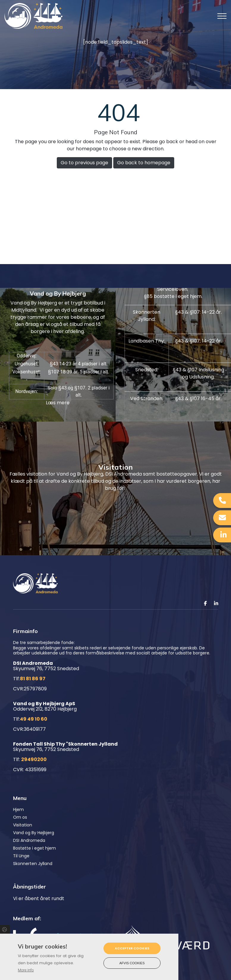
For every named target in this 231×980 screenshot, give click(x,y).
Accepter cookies (132, 948)
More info (26, 970)
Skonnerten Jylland (33, 864)
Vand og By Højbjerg (34, 833)
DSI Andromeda (29, 840)
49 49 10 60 (34, 719)
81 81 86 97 (33, 679)
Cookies (5, 929)
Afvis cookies (132, 963)
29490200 (34, 759)
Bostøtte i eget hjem (34, 848)
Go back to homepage (144, 163)
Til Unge (21, 856)
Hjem (18, 809)
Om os (20, 817)
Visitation (23, 825)
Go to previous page (84, 163)
